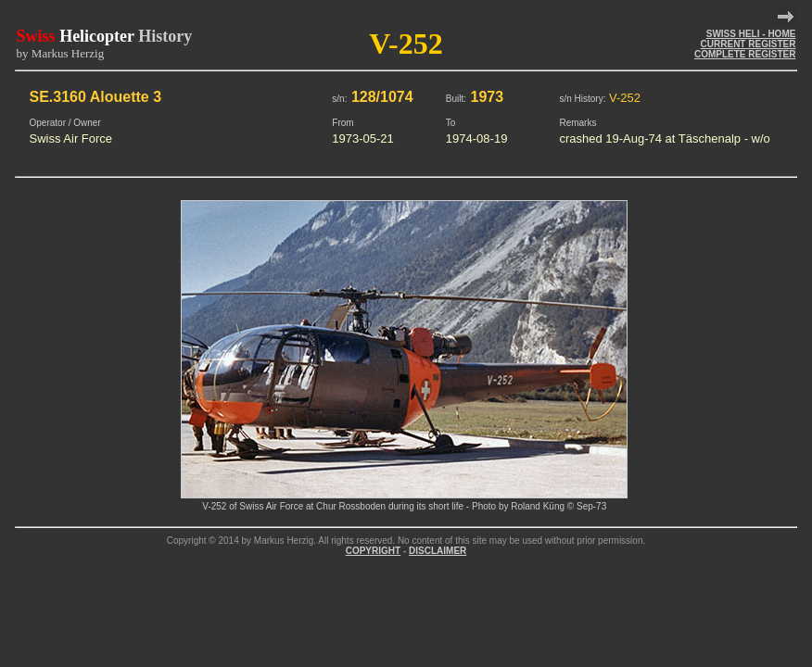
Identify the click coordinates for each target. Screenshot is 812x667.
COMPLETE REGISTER (745, 54)
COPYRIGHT (373, 551)
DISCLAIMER (438, 551)
